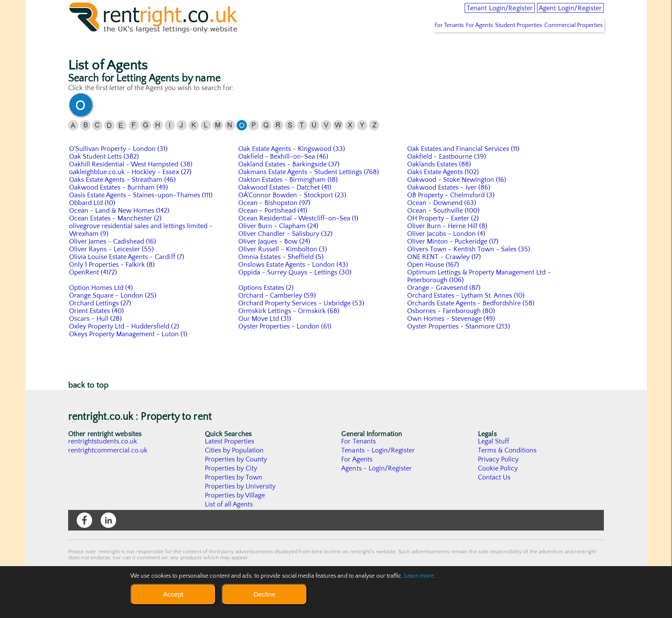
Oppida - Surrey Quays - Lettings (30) (295, 290)
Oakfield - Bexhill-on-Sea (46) (284, 175)
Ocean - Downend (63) (442, 221)
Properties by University (241, 504)
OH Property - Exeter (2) (443, 236)
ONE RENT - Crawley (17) (444, 275)
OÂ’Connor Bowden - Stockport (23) (293, 213)
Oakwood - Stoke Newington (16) (457, 198)
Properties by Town (234, 495)
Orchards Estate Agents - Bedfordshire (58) (471, 321)
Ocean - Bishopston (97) (275, 221)
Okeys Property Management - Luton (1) (129, 352)
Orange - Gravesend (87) (444, 306)
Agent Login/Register (560, 13)
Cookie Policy (498, 486)
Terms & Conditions (507, 468)
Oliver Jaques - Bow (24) (275, 259)
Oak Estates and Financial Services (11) (464, 167)
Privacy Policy (498, 477)
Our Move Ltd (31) (265, 337)
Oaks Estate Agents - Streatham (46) (123, 198)
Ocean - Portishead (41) (273, 229)
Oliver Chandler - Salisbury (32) (286, 252)
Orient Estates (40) (97, 329)
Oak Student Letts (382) (104, 175)
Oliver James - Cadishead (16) (113, 259)
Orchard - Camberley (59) (277, 314)
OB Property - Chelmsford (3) (451, 213)
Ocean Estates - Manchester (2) (116, 236)
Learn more (419, 576)
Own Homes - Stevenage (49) (451, 337)
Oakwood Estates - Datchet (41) (285, 205)
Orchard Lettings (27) (100, 321)
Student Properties (506, 43)
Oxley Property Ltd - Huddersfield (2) (124, 344)
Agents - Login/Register (377, 486)
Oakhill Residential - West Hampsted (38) (131, 182)
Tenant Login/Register (468, 13)
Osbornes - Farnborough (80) (451, 329)
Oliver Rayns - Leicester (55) (112, 267)
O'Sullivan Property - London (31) (119, 167)
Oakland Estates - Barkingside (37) (289, 182)
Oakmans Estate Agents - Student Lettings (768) (309, 190)
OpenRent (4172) (93, 290)
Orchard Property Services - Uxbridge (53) (302, 321)
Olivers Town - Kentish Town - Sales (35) (469, 267)
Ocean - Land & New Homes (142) (120, 229)
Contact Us (494, 495)
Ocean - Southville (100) (444, 229)
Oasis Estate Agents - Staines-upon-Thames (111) (141, 213)
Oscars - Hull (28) (96, 337)
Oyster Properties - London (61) (285, 344)
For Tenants (418, 43)
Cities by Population (235, 468)
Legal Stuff (494, 459)
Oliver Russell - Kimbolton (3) (283, 267)
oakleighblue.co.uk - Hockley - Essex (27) (131, 190)
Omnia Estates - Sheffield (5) (281, 275)
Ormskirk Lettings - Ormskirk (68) (289, 329)
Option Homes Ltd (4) (101, 306)
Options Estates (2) (266, 306)
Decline (264, 594)
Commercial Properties (569, 43)
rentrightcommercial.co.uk (108, 468)
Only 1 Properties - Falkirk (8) (112, 283)
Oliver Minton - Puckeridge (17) (453, 259)
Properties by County (236, 477)
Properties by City (231, 486)
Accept (173, 594)
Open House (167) (433, 283)
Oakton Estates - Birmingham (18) (289, 198)
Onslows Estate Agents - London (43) (294, 283)
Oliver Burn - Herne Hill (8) (448, 244)
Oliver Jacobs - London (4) (447, 252)
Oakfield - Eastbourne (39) (447, 175)
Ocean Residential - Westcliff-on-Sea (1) (299, 236)
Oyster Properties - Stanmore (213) (459, 344)
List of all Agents (229, 522)
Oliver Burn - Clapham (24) (279, 244)
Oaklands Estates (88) (439, 182)
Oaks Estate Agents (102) (443, 190)
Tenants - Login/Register (378, 468)
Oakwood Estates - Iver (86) (449, 205)
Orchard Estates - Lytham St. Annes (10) (466, 314)
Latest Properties (230, 459)
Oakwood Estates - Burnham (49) (119, 205)
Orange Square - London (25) (113, 314)
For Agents (458, 43)
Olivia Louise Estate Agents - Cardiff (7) (127, 275)
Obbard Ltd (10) (92, 221)
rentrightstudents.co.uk (103, 459)
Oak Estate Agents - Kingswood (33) (292, 167)
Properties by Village (235, 513)
